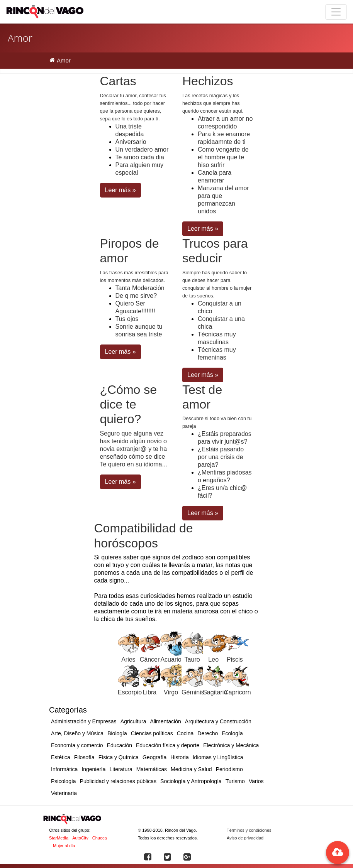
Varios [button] (256, 781)
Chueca (100, 838)
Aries (128, 659)
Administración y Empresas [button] (84, 721)
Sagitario (215, 692)
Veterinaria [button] (64, 793)
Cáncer (150, 659)
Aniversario (131, 142)
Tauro (192, 659)
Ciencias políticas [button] (152, 733)
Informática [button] (64, 769)
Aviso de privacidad (245, 838)
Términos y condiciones (249, 830)
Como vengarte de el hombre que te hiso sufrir (223, 157)
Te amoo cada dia (140, 157)
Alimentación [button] (166, 721)
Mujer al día (64, 846)
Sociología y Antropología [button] (191, 781)
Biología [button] (117, 733)
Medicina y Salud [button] (191, 769)
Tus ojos (127, 319)
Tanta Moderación (140, 288)
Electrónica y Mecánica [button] (231, 745)
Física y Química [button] (119, 757)
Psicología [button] (64, 781)
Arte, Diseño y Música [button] (77, 733)
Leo (213, 659)
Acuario (171, 659)
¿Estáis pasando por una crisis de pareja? (221, 457)
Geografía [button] (154, 757)
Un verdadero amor (142, 149)
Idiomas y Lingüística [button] (218, 757)
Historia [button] (179, 757)
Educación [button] (120, 745)
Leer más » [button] (120, 190)
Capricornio (240, 692)
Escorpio (130, 692)
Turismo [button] (235, 781)
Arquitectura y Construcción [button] (218, 721)
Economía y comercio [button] (77, 745)
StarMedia (59, 838)
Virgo (171, 692)
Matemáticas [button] (152, 769)
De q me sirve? (136, 296)
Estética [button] (61, 757)
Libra (150, 692)
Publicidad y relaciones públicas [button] (118, 781)
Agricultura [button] (133, 721)
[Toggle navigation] (336, 12)
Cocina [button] (185, 733)
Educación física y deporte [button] (168, 745)
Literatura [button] (121, 769)
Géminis (193, 692)
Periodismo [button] (229, 769)
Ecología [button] (232, 733)
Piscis (235, 659)
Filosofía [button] (84, 757)
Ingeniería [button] (93, 769)
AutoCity (80, 838)
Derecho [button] (208, 733)
